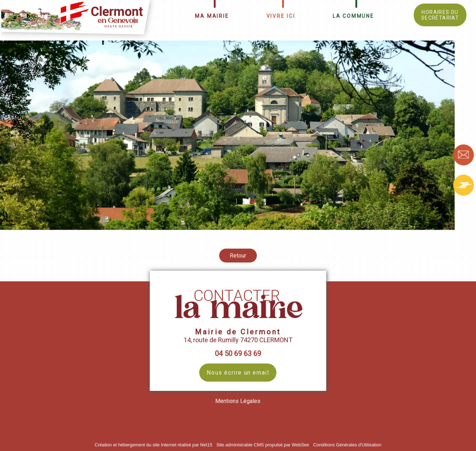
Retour (238, 256)
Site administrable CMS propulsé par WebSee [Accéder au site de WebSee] (263, 445)
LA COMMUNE (353, 16)
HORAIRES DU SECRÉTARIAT (440, 15)
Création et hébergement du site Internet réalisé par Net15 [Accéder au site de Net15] (154, 445)
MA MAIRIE (212, 16)
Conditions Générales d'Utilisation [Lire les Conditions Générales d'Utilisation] (347, 445)
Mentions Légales (238, 401)
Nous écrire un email (238, 373)
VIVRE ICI (281, 16)
